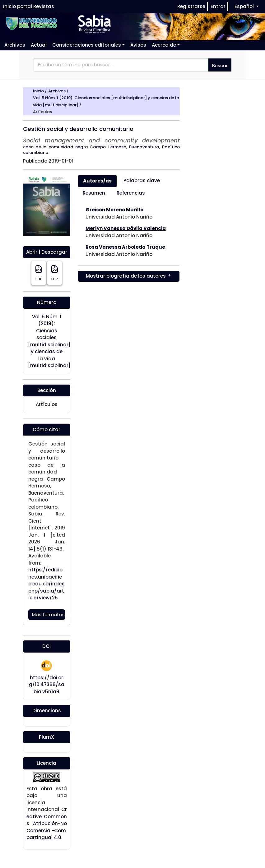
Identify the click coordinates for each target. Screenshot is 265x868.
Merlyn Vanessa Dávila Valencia (126, 228)
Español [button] (245, 6)
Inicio (39, 91)
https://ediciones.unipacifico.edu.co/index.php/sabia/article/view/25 (46, 584)
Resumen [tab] (94, 193)
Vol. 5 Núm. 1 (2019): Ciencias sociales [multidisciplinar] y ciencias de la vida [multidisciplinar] (49, 341)
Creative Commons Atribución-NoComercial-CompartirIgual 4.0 (47, 823)
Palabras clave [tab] (142, 180)
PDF (39, 273)
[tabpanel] (129, 244)
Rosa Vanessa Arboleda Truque (125, 247)
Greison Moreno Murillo (114, 210)
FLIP (55, 273)
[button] (88, 45)
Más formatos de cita (49, 614)
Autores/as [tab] (97, 181)
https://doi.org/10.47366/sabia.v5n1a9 (47, 685)
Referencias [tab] (131, 193)
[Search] (121, 65)
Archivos (57, 91)
